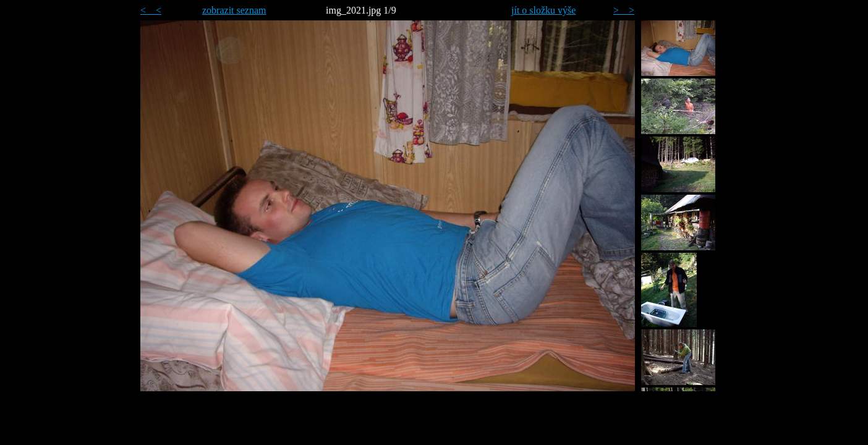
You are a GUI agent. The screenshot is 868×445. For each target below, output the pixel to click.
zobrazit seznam (234, 10)
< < (151, 10)
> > (624, 10)
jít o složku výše (543, 10)
